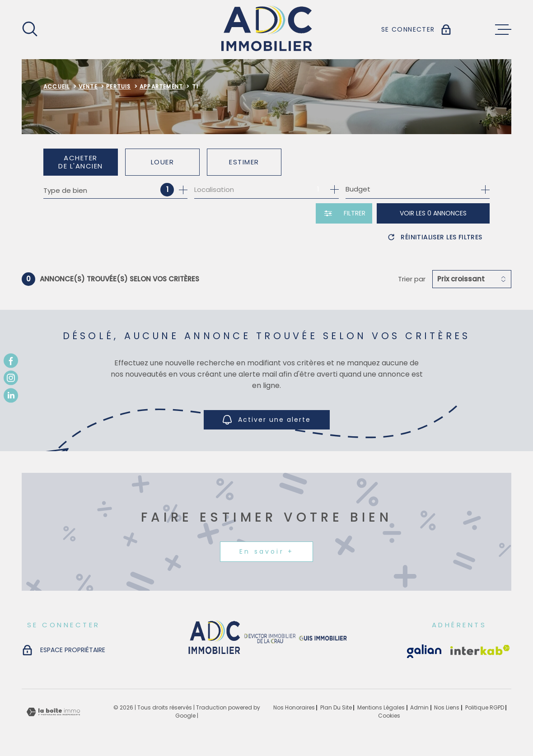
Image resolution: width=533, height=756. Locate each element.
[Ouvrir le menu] (503, 30)
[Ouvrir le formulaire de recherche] (344, 213)
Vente (88, 86)
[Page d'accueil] (267, 30)
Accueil (56, 86)
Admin (419, 707)
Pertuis (118, 86)
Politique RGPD (485, 707)
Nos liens (447, 707)
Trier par (412, 279)
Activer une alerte (267, 420)
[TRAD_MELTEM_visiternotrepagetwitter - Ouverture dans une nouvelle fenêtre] (11, 395)
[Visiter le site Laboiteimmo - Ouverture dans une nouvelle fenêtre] (53, 712)
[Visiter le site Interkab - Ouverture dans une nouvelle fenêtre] (424, 651)
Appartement (161, 86)
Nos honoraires (294, 707)
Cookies (389, 716)
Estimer (244, 162)
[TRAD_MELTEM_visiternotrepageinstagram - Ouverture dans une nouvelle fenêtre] (11, 378)
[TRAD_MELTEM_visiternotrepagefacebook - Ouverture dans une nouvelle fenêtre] (11, 361)
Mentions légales (381, 707)
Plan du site (336, 707)
